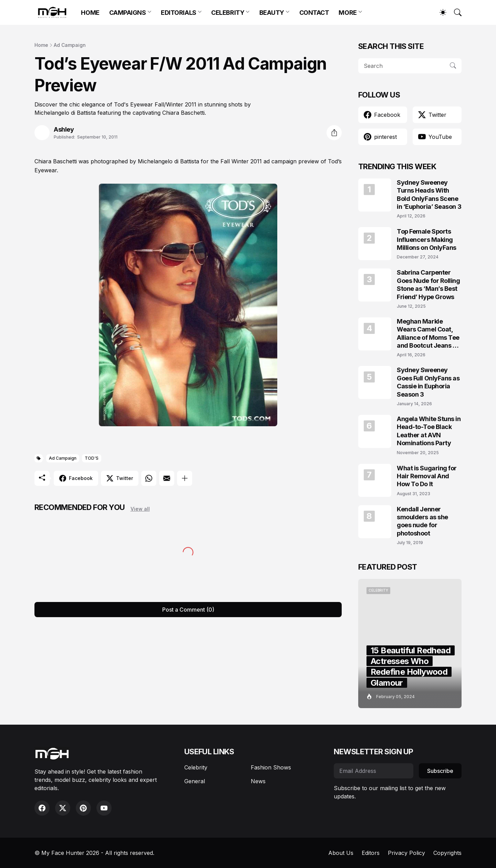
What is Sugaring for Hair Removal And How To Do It (427, 476)
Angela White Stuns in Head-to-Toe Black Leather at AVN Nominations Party (429, 431)
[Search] (455, 12)
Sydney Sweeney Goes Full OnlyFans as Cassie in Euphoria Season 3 (428, 382)
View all (140, 509)
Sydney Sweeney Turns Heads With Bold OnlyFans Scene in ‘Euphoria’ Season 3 (429, 195)
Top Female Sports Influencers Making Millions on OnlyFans (427, 239)
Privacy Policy (406, 853)
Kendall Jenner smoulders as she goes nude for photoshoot (422, 521)
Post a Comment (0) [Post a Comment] (188, 610)
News (258, 781)
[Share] (334, 133)
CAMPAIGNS (128, 13)
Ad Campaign (70, 45)
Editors (371, 853)
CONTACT (314, 13)
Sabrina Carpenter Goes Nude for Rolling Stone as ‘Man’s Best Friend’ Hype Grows (428, 284)
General (195, 781)
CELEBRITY (228, 13)
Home (41, 45)
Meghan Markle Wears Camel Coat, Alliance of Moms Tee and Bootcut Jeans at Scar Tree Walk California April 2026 (428, 334)
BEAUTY (272, 13)
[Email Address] (374, 771)
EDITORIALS (179, 13)
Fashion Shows (271, 767)
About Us (341, 853)
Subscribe (440, 771)
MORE (348, 13)
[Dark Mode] (440, 12)
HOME (90, 13)
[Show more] (185, 478)
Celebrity (196, 767)
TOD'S (92, 458)
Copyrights (447, 853)
